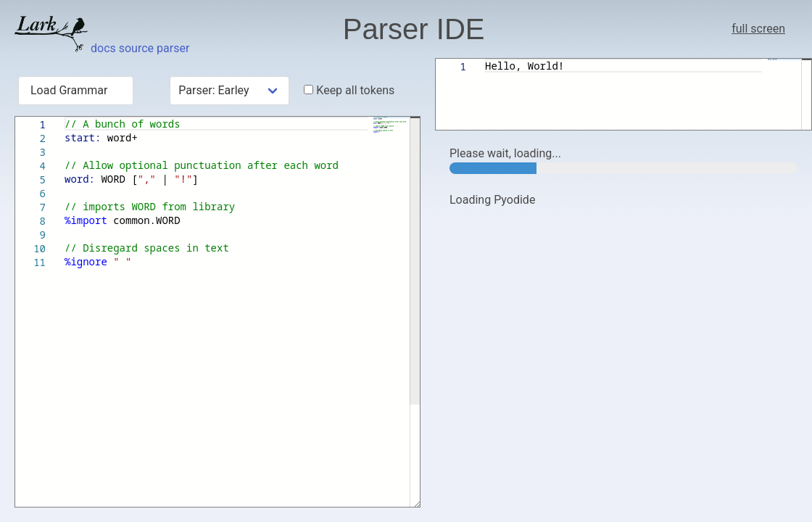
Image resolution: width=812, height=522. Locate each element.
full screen (758, 29)
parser (173, 48)
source (136, 48)
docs (103, 48)
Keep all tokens (349, 90)
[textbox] (65, 117)
